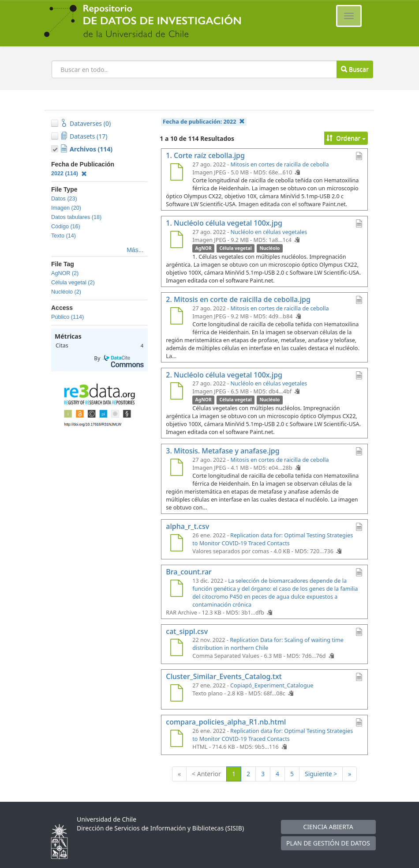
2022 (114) (69, 174)
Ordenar (346, 138)
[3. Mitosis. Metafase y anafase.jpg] (176, 468)
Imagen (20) (66, 208)
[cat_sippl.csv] (176, 649)
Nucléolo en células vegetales (269, 232)
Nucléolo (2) (66, 292)
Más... (135, 250)
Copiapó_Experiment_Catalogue (272, 685)
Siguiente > (321, 774)
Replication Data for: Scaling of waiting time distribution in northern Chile (268, 644)
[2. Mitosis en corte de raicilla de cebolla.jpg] (176, 317)
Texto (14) (64, 236)
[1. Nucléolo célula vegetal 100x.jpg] (176, 241)
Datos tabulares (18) (76, 217)
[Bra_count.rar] (176, 589)
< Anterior (206, 774)
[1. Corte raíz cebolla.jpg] (176, 173)
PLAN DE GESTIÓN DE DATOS (328, 843)
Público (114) (67, 317)
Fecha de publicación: (204, 122)
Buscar (355, 69)
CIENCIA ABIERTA (328, 827)
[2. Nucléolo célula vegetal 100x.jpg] (176, 392)
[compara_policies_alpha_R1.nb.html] (176, 740)
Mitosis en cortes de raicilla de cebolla (280, 164)
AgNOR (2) (65, 273)
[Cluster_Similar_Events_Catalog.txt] (176, 694)
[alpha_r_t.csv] (176, 544)
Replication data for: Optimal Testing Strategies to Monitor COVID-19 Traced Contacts (273, 539)
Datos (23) (64, 199)
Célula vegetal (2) (73, 283)
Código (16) (66, 226)
